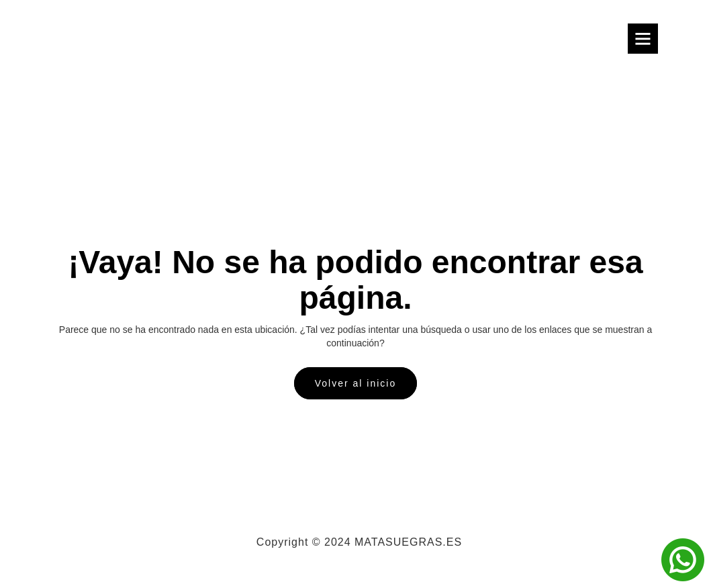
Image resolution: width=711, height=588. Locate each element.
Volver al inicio (356, 383)
